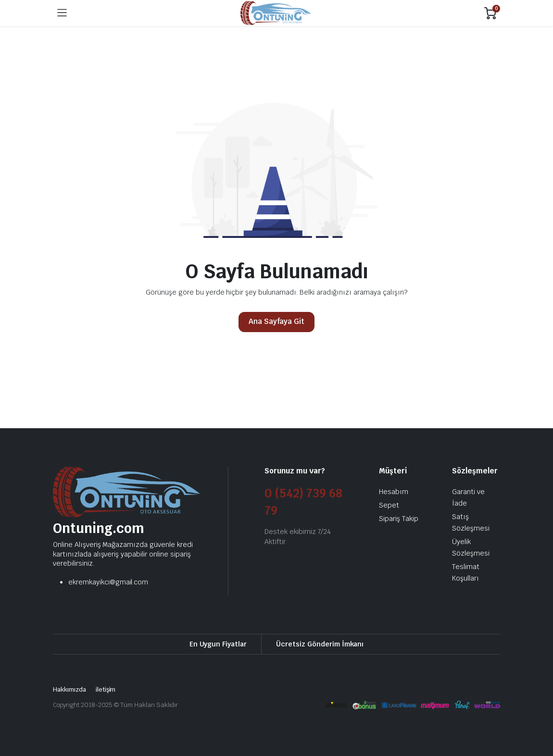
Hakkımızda (69, 689)
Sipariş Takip (399, 519)
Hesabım (394, 492)
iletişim (106, 689)
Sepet (389, 505)
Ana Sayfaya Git (277, 321)
